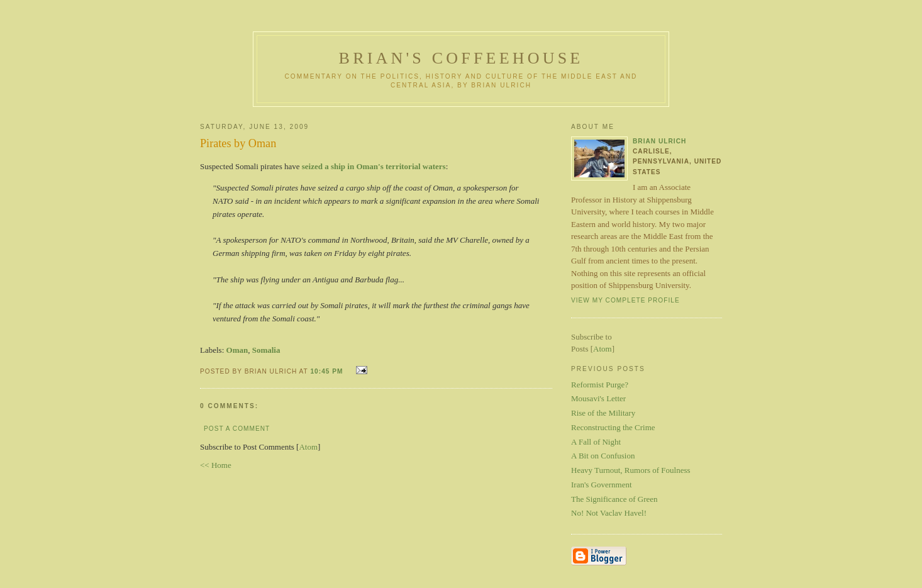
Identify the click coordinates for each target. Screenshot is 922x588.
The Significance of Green (614, 499)
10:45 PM (328, 371)
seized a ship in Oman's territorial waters (374, 166)
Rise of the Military (603, 413)
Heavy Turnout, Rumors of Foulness (631, 470)
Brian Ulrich (659, 141)
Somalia (266, 350)
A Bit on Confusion (603, 456)
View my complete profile (625, 300)
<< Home (216, 465)
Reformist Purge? (600, 385)
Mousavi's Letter (598, 398)
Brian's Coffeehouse (461, 58)
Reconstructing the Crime (613, 427)
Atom (308, 447)
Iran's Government (602, 485)
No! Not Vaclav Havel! (609, 513)
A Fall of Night (596, 442)
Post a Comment (237, 429)
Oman (237, 350)
